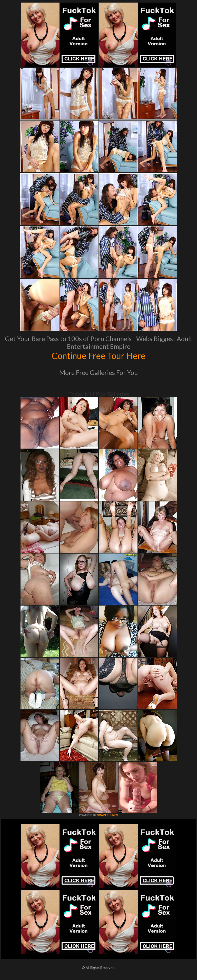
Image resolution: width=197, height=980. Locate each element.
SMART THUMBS (108, 815)
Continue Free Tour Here (98, 355)
